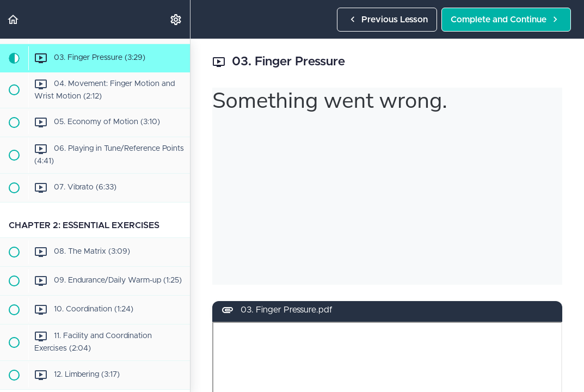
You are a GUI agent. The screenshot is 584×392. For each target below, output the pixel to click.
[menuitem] (176, 19)
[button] (14, 19)
